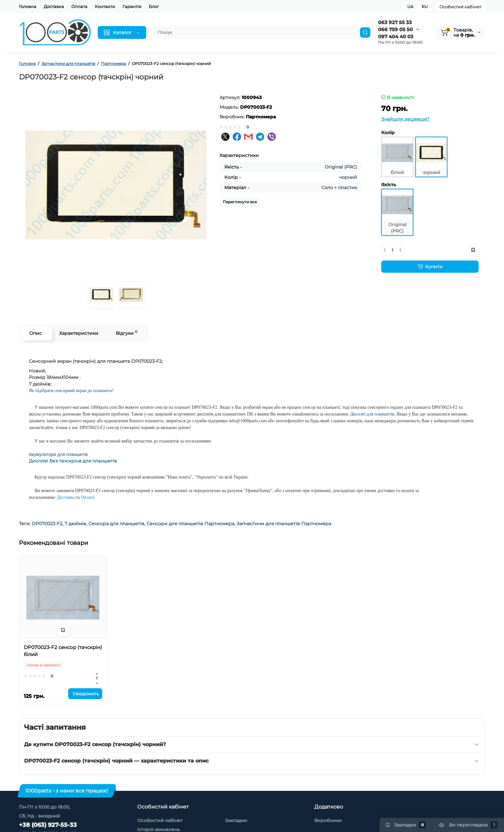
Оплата (79, 6)
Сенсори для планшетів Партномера (190, 524)
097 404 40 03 (396, 37)
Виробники (328, 820)
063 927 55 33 (395, 22)
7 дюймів (75, 524)
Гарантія (132, 6)
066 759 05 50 (395, 29)
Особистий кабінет (460, 7)
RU (425, 7)
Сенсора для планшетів (116, 524)
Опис (35, 333)
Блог (154, 6)
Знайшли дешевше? (405, 119)
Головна (28, 6)
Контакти (105, 6)
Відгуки (126, 333)
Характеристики (78, 333)
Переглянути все (240, 202)
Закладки (236, 820)
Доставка (54, 6)
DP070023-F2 (47, 524)
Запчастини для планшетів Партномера (284, 524)
